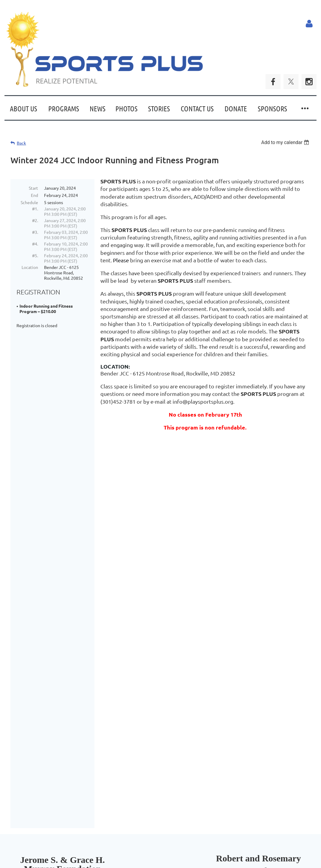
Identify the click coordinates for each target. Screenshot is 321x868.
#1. (35, 209)
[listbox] (286, 142)
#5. (35, 255)
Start (33, 188)
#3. (35, 232)
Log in (309, 24)
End (34, 195)
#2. (35, 220)
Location (30, 267)
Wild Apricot (245, 853)
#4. (35, 244)
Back (21, 143)
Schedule (29, 202)
